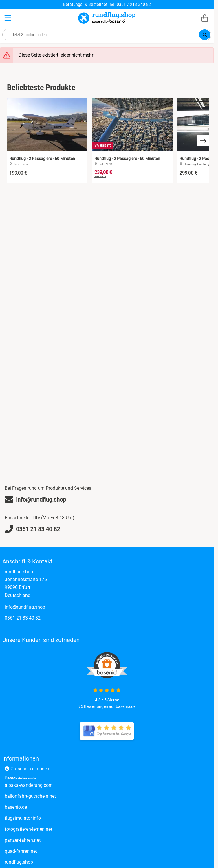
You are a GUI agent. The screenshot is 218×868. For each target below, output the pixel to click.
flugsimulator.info (23, 818)
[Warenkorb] (205, 18)
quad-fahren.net (21, 851)
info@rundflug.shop (25, 607)
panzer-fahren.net (23, 840)
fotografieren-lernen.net (28, 829)
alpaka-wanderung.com (29, 785)
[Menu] (8, 18)
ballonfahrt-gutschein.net (30, 796)
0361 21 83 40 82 (23, 618)
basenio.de (16, 807)
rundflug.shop (19, 862)
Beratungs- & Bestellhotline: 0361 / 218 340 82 (107, 4)
